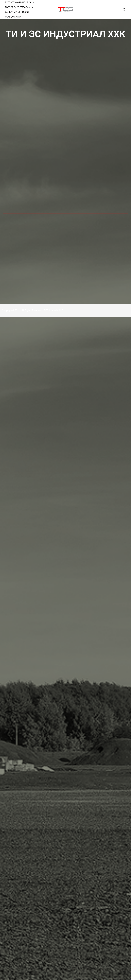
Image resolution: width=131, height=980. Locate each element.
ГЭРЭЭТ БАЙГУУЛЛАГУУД (18, 7)
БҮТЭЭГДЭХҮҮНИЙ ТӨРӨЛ (18, 2)
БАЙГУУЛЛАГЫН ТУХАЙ (17, 12)
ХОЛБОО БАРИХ (13, 17)
